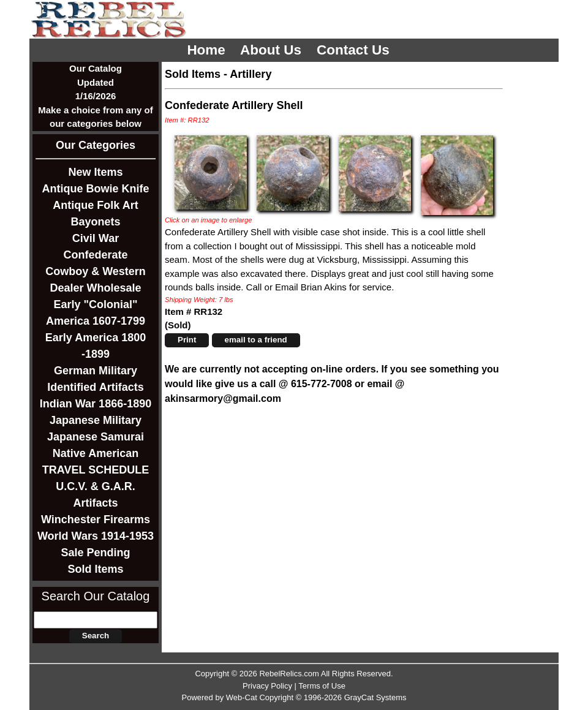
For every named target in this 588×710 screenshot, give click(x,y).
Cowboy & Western (96, 271)
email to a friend (256, 340)
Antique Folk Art (95, 205)
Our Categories (96, 145)
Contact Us (355, 50)
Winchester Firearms (96, 519)
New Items (95, 172)
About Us (273, 50)
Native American (96, 453)
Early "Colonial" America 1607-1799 (96, 313)
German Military (96, 371)
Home (208, 50)
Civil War (96, 238)
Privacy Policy (267, 686)
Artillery (251, 74)
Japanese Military (96, 420)
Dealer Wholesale (95, 288)
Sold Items (95, 569)
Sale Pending (95, 553)
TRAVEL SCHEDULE (96, 470)
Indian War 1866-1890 (96, 404)
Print (187, 340)
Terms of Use (322, 686)
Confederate (95, 255)
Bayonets (95, 222)
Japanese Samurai (96, 437)
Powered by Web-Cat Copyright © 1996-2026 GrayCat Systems (294, 697)
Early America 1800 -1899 (96, 346)
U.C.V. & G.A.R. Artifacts (95, 495)
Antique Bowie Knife (96, 189)
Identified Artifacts (95, 387)
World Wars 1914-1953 (96, 536)
